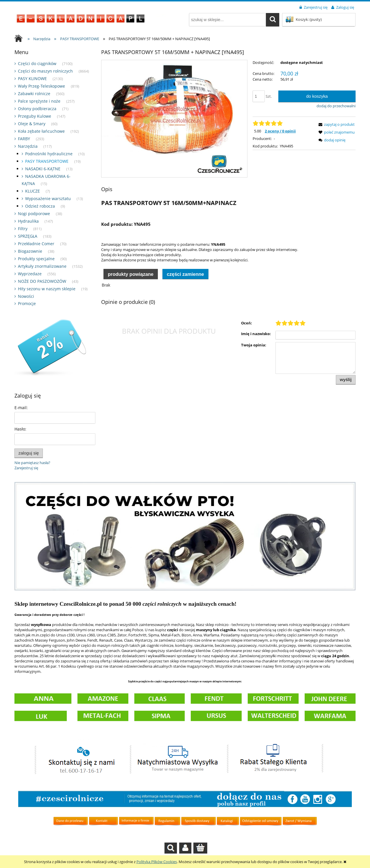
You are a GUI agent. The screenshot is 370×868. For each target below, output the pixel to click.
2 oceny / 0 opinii (280, 131)
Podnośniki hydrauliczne (49, 154)
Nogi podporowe (34, 214)
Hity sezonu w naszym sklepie (47, 289)
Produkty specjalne (36, 259)
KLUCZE (33, 191)
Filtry (23, 229)
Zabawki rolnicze (34, 94)
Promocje (27, 303)
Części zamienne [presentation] (185, 274)
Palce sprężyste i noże (39, 101)
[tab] (131, 274)
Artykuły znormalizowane (42, 266)
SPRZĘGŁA (28, 236)
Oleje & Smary (32, 124)
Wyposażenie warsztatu (48, 198)
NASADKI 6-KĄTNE (43, 169)
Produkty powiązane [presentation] (131, 274)
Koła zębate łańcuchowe (41, 131)
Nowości (26, 296)
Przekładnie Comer (36, 244)
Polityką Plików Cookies (157, 862)
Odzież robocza (40, 206)
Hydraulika (28, 221)
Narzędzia (28, 146)
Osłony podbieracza (37, 109)
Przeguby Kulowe (35, 116)
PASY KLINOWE (32, 79)
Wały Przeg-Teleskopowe (41, 86)
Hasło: (20, 429)
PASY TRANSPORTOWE (47, 161)
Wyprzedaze (30, 274)
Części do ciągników (37, 63)
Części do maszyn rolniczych (45, 71)
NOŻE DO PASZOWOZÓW (42, 281)
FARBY (24, 139)
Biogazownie (30, 251)
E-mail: (21, 408)
